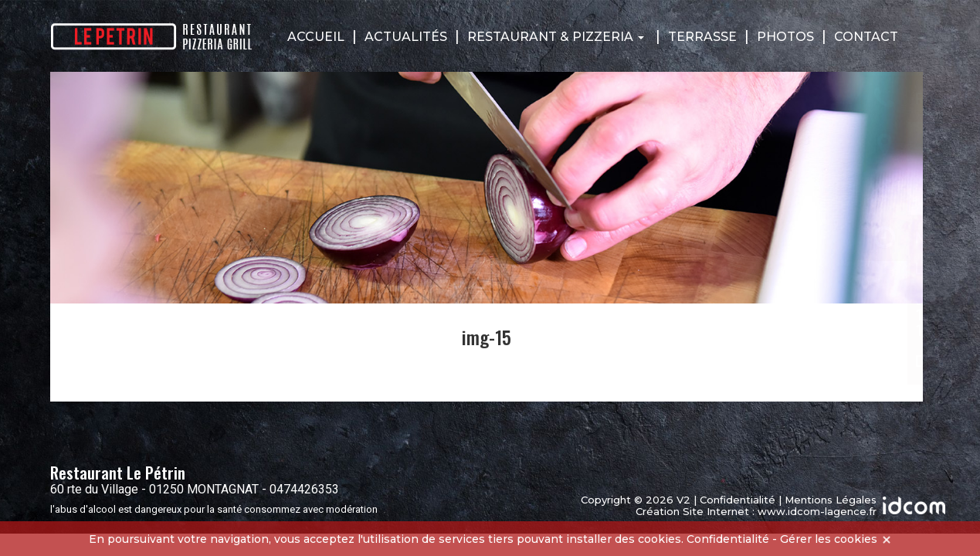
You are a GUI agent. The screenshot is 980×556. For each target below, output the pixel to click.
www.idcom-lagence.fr (817, 511)
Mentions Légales (831, 500)
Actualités (406, 37)
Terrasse (702, 37)
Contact (866, 37)
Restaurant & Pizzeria (556, 37)
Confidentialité (738, 500)
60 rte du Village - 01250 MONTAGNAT (154, 489)
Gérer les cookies (829, 539)
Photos (785, 37)
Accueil (316, 37)
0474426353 (304, 489)
